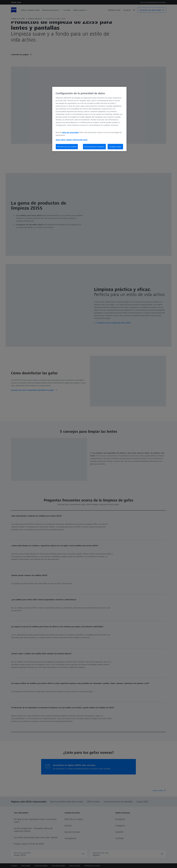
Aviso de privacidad (70, 132)
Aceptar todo (115, 147)
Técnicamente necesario (94, 147)
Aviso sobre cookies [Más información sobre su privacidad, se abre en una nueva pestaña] (64, 140)
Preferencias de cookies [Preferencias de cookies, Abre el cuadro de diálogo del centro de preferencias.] (67, 147)
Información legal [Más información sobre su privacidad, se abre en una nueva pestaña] (80, 140)
